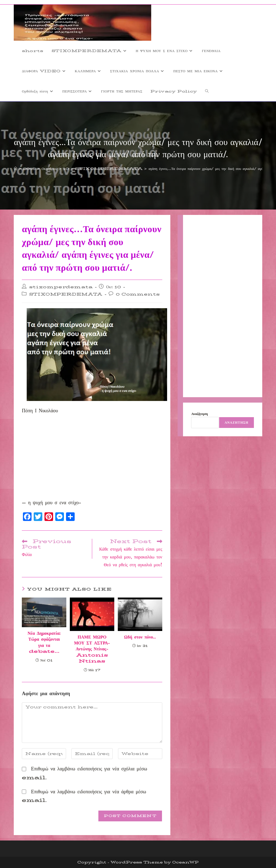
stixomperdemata (61, 287)
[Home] (15, 169)
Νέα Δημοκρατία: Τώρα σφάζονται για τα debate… (44, 643)
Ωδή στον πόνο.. (140, 637)
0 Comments (138, 294)
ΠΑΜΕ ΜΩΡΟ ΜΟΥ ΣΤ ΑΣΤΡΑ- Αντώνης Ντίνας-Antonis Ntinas (92, 649)
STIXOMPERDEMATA (66, 294)
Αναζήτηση (199, 414)
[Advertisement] (92, 458)
